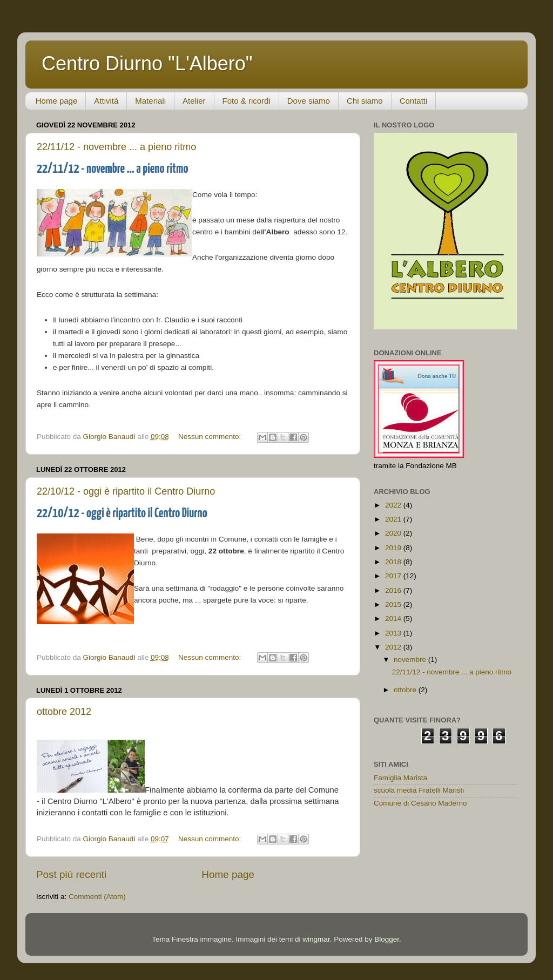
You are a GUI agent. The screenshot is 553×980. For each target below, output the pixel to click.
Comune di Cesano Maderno (420, 803)
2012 (394, 647)
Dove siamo (309, 101)
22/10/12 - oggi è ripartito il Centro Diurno (126, 491)
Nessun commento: (211, 437)
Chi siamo (365, 101)
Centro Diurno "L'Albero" (147, 63)
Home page (57, 101)
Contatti (414, 101)
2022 (394, 505)
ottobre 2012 (64, 712)
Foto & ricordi (247, 101)
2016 (394, 590)
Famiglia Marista (400, 778)
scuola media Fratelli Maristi (419, 790)
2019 (394, 548)
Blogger (387, 939)
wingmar (316, 939)
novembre (411, 660)
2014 (394, 619)
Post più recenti (71, 874)
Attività (106, 101)
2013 (394, 633)
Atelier (194, 101)
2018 (394, 562)
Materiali (150, 101)
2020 (394, 533)
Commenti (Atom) (97, 897)
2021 (394, 519)
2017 (394, 576)
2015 (394, 604)
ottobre (406, 690)
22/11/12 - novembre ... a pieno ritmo (116, 147)
